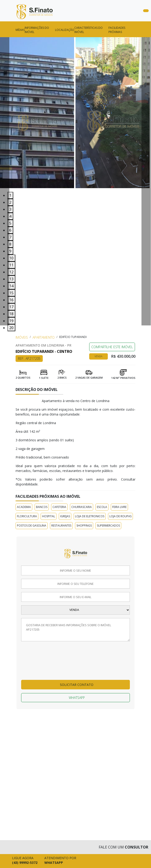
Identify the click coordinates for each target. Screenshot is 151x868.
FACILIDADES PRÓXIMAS (117, 30)
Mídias (20, 30)
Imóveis (22, 337)
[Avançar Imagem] (146, 181)
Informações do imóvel (37, 30)
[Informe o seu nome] (75, 570)
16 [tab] (11, 300)
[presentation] (40, 663)
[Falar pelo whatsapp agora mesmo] (59, 861)
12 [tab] (11, 272)
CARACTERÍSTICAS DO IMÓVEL (89, 30)
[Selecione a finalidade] (75, 610)
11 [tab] (11, 265)
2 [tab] (10, 202)
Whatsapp (77, 698)
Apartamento (44, 337)
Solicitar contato (77, 685)
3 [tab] (10, 209)
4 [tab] (10, 216)
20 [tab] (11, 328)
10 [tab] (11, 258)
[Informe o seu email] (75, 597)
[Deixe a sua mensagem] (75, 630)
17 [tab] (11, 307)
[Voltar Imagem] (5, 181)
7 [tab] (10, 237)
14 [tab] (11, 286)
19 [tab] (11, 321)
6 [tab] (10, 230)
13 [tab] (11, 279)
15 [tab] (11, 293)
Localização (65, 30)
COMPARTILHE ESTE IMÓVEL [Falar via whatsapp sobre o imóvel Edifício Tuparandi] (112, 347)
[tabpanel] (38, 115)
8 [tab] (10, 244)
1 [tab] (10, 195)
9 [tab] (10, 251)
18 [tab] (11, 314)
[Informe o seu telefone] (75, 584)
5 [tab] (10, 223)
